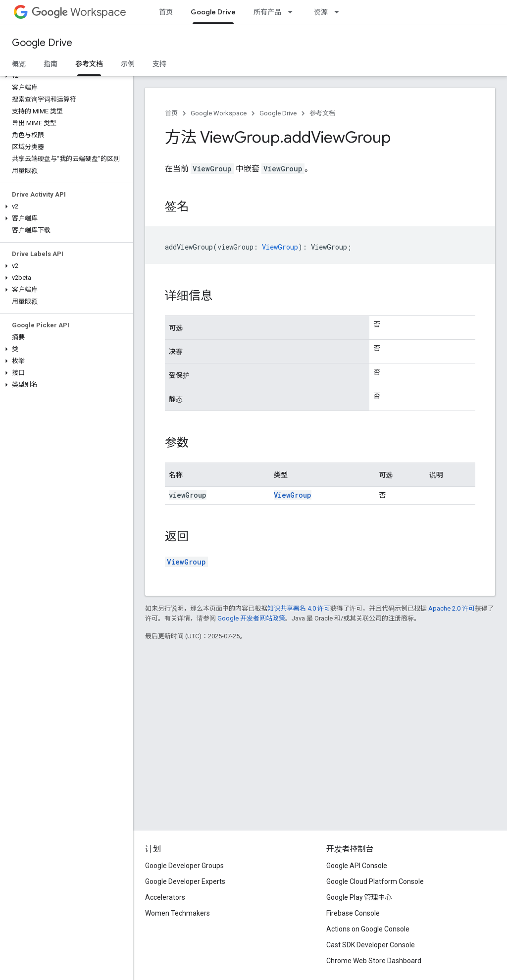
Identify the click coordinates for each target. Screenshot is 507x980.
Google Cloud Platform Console (375, 881)
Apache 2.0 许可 (452, 608)
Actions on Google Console (368, 929)
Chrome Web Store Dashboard (374, 961)
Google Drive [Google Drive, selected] (213, 12)
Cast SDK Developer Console (371, 945)
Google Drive (42, 43)
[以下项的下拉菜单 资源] (340, 12)
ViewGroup (293, 495)
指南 (51, 64)
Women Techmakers (177, 913)
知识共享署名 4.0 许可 (299, 608)
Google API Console (357, 866)
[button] (65, 76)
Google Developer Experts (185, 881)
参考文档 (322, 113)
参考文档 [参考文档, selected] (89, 64)
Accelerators (165, 897)
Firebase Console (353, 913)
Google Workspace (219, 113)
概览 (19, 64)
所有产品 (267, 12)
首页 (166, 12)
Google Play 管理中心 (359, 897)
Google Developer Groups (184, 866)
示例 (128, 64)
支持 (159, 64)
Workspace (79, 12)
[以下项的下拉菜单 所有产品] (293, 12)
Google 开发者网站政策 (251, 618)
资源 (321, 12)
